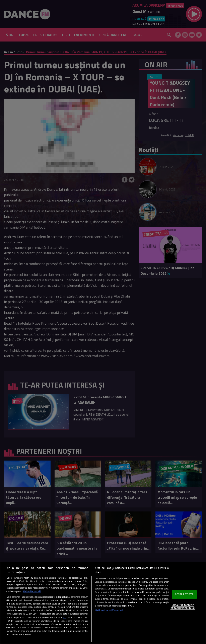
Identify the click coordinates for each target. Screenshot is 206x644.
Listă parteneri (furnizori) (109, 610)
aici (65, 617)
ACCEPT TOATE (184, 594)
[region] (103, 603)
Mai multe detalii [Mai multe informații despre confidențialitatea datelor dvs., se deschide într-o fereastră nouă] (32, 591)
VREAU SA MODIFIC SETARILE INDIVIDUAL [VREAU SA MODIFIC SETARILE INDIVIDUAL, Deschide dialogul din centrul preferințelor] (183, 607)
